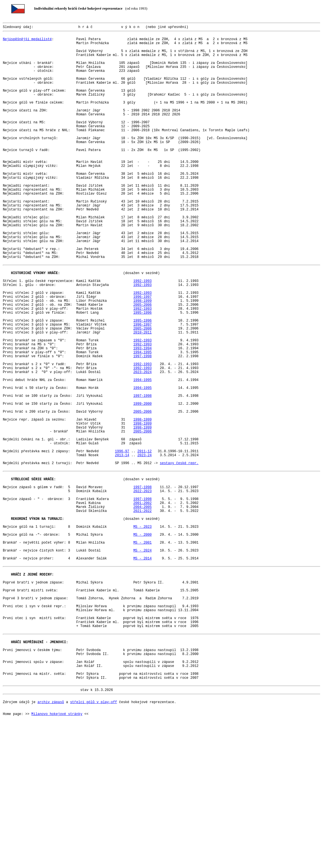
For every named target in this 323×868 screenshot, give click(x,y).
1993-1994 (143, 417)
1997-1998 (143, 426)
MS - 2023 (143, 633)
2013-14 (122, 547)
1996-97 (122, 542)
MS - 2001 (143, 652)
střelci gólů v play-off (94, 842)
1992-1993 (143, 335)
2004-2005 (143, 609)
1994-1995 (143, 422)
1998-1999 (143, 359)
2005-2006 (143, 364)
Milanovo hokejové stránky (57, 856)
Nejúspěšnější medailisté (27, 42)
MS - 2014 (143, 671)
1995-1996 (143, 373)
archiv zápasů (51, 842)
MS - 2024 (143, 661)
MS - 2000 (143, 642)
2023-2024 (143, 446)
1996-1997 (143, 354)
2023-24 (144, 547)
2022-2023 (143, 589)
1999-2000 (143, 484)
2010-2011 (143, 398)
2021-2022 (143, 613)
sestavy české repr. (179, 556)
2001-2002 (143, 604)
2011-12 (144, 542)
